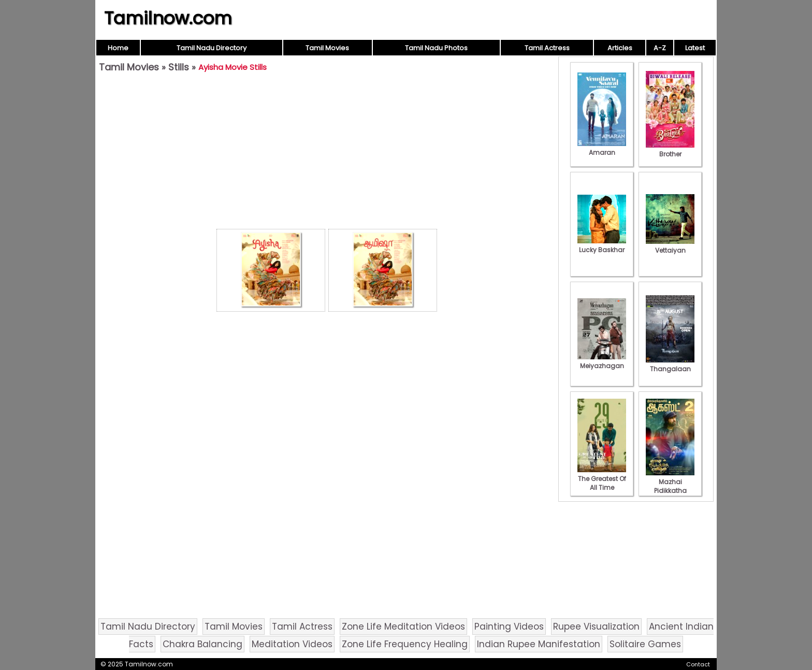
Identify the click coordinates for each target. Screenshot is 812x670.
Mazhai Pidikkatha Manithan (670, 486)
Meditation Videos (292, 644)
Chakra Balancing (202, 644)
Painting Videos (509, 627)
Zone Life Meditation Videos (403, 627)
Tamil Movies (327, 48)
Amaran (602, 148)
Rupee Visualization (596, 627)
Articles (620, 48)
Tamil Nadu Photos (436, 48)
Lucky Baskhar (602, 245)
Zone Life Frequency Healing (405, 644)
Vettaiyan (670, 246)
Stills (179, 67)
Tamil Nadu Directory (212, 48)
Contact (698, 664)
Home (118, 48)
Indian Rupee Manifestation (539, 644)
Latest (695, 48)
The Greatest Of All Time (602, 479)
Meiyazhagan (602, 361)
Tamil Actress (547, 48)
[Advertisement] (327, 153)
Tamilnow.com (168, 18)
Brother (670, 150)
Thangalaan (670, 365)
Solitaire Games (645, 644)
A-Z (660, 48)
